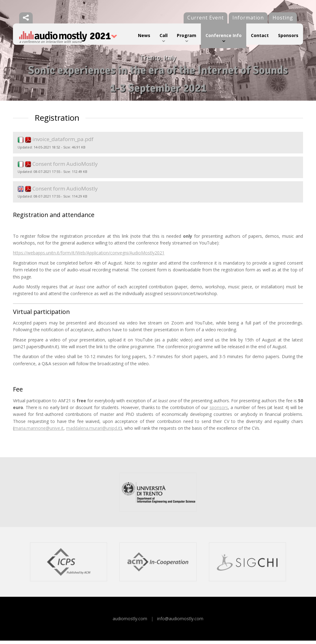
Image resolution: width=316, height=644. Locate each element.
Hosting (283, 18)
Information (248, 18)
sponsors (219, 410)
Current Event (206, 18)
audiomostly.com (130, 622)
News (144, 35)
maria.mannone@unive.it (39, 431)
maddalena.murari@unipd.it (93, 431)
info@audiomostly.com (180, 622)
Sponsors (288, 35)
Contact (260, 35)
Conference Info (224, 35)
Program (187, 35)
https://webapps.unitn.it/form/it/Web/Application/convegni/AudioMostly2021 (89, 256)
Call (164, 35)
